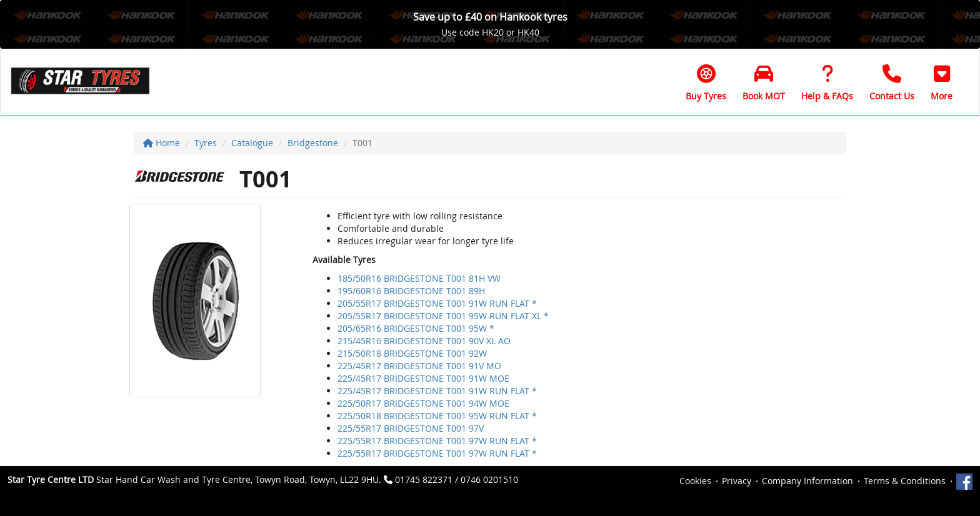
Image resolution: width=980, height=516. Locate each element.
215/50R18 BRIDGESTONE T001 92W (412, 353)
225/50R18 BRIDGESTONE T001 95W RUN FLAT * (437, 416)
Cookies (695, 481)
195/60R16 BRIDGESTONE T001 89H (411, 291)
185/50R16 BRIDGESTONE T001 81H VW (419, 278)
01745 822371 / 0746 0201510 (457, 479)
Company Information (807, 481)
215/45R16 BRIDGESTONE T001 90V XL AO (424, 341)
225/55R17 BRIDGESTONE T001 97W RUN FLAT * (437, 441)
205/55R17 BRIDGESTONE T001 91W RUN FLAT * (437, 303)
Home (162, 143)
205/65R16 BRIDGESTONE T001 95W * (416, 328)
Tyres (206, 143)
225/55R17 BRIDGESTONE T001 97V (411, 428)
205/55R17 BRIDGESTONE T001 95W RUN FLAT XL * (443, 316)
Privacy (737, 481)
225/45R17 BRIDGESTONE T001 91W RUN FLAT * (437, 391)
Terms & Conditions (905, 481)
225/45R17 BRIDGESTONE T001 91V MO (419, 366)
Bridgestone (313, 143)
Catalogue (252, 143)
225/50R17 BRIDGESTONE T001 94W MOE (423, 403)
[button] (942, 82)
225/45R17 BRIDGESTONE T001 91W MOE (423, 378)
